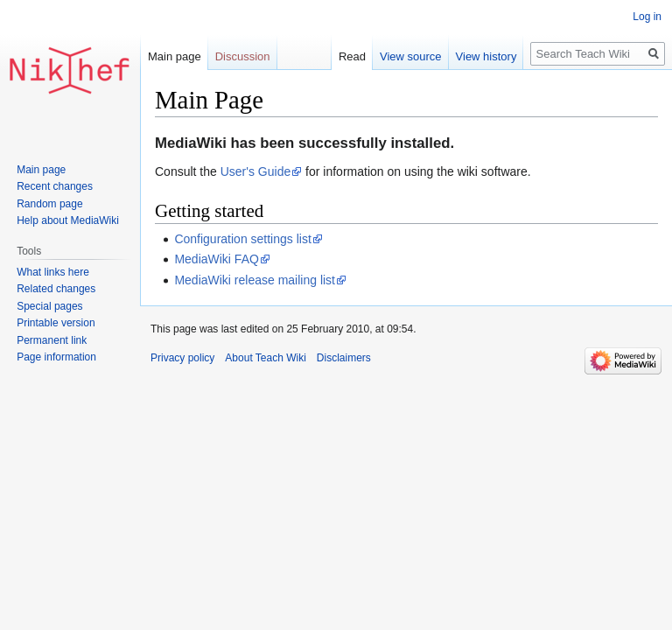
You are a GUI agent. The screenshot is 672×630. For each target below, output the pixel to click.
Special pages (49, 306)
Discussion (243, 56)
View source (411, 56)
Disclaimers (344, 358)
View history (486, 56)
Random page (49, 204)
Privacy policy (182, 358)
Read (352, 56)
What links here (53, 272)
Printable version (56, 323)
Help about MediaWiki (68, 220)
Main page (175, 56)
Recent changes (55, 186)
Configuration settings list (242, 239)
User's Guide (255, 171)
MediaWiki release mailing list (255, 280)
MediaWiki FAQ (216, 259)
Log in (647, 17)
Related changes (56, 289)
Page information (56, 357)
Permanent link (52, 340)
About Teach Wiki (266, 358)
